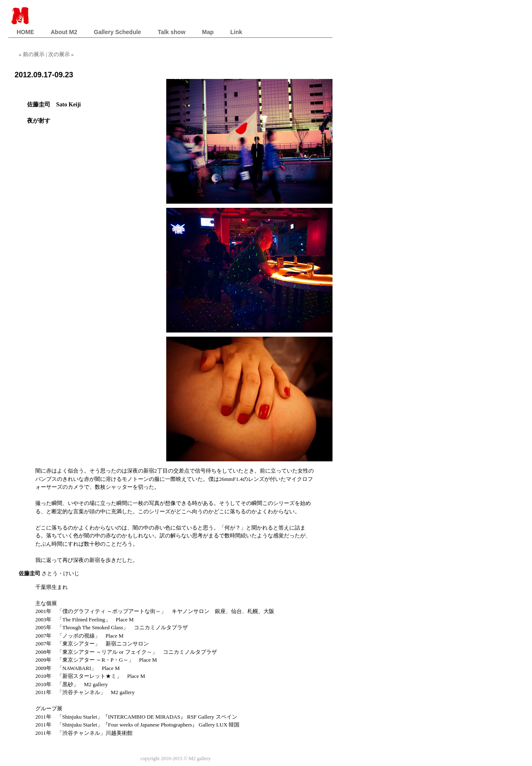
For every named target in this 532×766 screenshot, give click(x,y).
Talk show (171, 32)
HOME (25, 32)
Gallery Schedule (118, 32)
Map (208, 32)
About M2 (64, 32)
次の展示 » (61, 54)
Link (236, 32)
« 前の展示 (32, 54)
